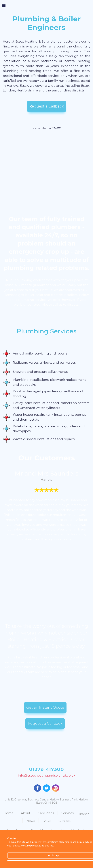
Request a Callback (47, 106)
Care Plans (54, 812)
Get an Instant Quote (45, 707)
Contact (72, 819)
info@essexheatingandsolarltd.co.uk (47, 776)
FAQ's (55, 819)
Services (75, 812)
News (38, 819)
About (33, 812)
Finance (24, 818)
